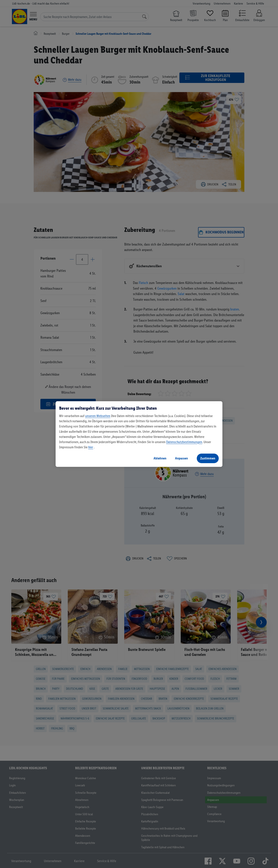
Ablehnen (160, 458)
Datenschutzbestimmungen (184, 442)
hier (91, 447)
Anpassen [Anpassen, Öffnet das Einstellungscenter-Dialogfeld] (181, 458)
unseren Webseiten (98, 416)
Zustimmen (208, 458)
